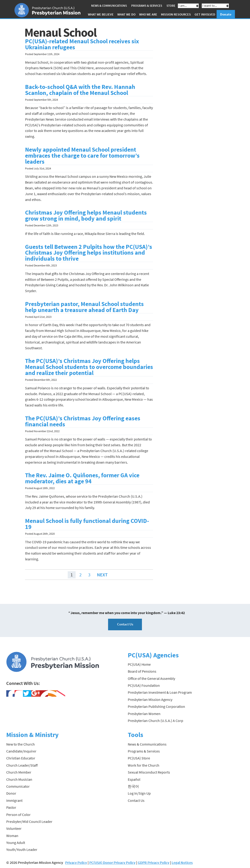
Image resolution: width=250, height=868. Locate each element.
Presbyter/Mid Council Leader (29, 821)
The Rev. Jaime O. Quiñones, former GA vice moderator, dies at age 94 (82, 478)
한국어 (133, 786)
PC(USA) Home (139, 664)
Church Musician (19, 779)
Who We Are (148, 14)
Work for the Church (144, 765)
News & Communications (109, 6)
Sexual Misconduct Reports (149, 772)
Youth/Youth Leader (22, 849)
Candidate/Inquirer (21, 751)
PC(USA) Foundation (144, 685)
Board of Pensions (142, 671)
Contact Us (125, 624)
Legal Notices (182, 862)
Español (134, 779)
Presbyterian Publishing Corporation (156, 706)
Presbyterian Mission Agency (150, 699)
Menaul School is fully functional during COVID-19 (87, 524)
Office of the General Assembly (151, 678)
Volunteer (14, 828)
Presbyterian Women (144, 714)
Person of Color (18, 815)
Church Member (19, 772)
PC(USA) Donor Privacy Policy (112, 862)
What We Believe (101, 14)
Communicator (18, 786)
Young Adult (16, 843)
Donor (11, 793)
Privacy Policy (76, 862)
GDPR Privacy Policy (154, 862)
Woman (12, 836)
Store (171, 6)
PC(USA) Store (139, 758)
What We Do (126, 14)
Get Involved (205, 14)
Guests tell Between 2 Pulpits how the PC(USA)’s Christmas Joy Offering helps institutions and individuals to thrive (89, 253)
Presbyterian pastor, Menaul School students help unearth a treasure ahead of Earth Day (84, 307)
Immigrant (14, 800)
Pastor (11, 807)
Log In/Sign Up (139, 793)
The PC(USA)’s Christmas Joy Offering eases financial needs (83, 421)
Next (102, 575)
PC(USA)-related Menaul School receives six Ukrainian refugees (82, 44)
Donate (226, 14)
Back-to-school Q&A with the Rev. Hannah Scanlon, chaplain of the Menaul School (80, 90)
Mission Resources (176, 14)
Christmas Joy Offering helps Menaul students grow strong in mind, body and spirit (86, 215)
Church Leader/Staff (22, 765)
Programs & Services (147, 6)
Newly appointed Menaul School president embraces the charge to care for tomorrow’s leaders (82, 156)
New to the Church (21, 744)
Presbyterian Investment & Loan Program (160, 692)
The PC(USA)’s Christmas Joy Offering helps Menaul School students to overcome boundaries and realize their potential (89, 367)
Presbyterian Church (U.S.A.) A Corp (155, 721)
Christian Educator (21, 758)
